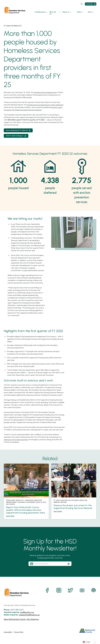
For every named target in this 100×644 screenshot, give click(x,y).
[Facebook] (47, 590)
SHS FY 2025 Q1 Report (16, 136)
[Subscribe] (68, 564)
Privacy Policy (19, 632)
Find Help (91, 4)
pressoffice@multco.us (29, 615)
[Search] (82, 4)
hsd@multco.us (27, 612)
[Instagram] (59, 590)
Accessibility (8, 632)
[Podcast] (94, 590)
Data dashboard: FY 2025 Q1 (18, 130)
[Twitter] (70, 590)
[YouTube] (82, 590)
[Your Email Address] (50, 564)
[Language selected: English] (89, 642)
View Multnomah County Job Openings (21, 619)
